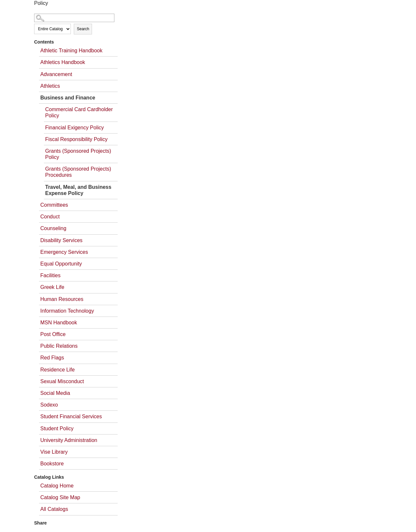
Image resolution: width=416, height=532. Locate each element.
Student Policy (57, 428)
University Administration (69, 440)
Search (83, 29)
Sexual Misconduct (62, 381)
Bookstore (52, 464)
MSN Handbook (59, 323)
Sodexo (49, 405)
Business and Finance (68, 98)
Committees (54, 205)
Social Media (55, 393)
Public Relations (59, 346)
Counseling (53, 228)
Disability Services (61, 240)
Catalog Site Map (60, 497)
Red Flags (52, 358)
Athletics (50, 86)
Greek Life (52, 287)
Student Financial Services (71, 416)
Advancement (56, 74)
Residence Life (58, 370)
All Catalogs (54, 509)
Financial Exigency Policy (75, 128)
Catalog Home (57, 486)
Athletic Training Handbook (71, 51)
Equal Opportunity (61, 264)
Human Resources (62, 299)
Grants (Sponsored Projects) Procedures (78, 172)
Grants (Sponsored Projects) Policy (78, 154)
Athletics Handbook (63, 62)
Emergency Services (64, 252)
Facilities (50, 275)
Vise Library (54, 452)
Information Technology (67, 311)
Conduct (50, 217)
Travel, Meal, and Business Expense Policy (78, 190)
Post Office (53, 334)
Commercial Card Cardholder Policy (79, 112)
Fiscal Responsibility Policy (76, 139)
